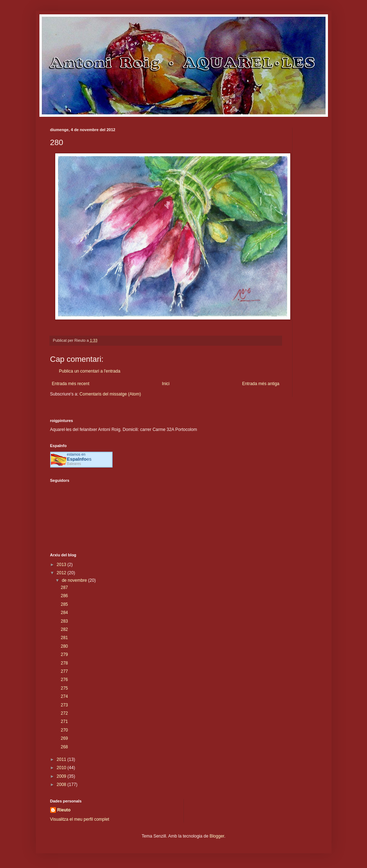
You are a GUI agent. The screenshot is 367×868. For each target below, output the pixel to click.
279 (64, 654)
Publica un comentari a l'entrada (90, 371)
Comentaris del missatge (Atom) (110, 394)
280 (64, 646)
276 (64, 680)
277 (64, 671)
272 (64, 713)
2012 (62, 573)
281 (64, 638)
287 (64, 588)
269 (64, 738)
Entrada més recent (71, 384)
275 (64, 688)
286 (64, 596)
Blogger (217, 836)
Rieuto (64, 810)
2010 (62, 768)
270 (64, 730)
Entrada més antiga (261, 384)
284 (64, 613)
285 (64, 604)
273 (64, 705)
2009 (62, 776)
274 (64, 696)
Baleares (74, 464)
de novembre (75, 580)
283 (64, 621)
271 (64, 721)
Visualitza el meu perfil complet (80, 819)
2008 (62, 785)
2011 (62, 759)
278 (64, 663)
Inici (166, 384)
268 (64, 747)
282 (64, 629)
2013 (62, 565)
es (79, 459)
